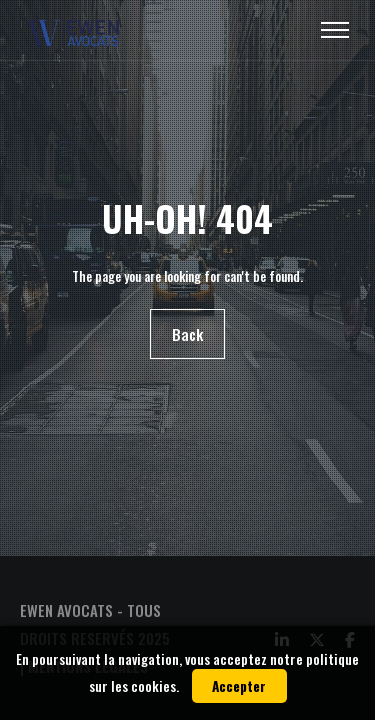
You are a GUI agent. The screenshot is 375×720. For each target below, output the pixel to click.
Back (187, 334)
